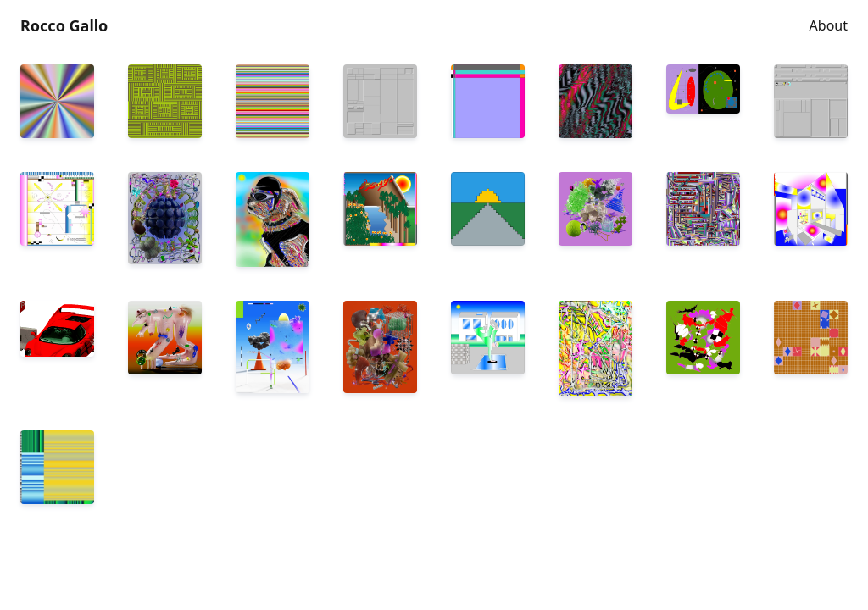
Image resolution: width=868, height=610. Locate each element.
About (829, 25)
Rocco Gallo (64, 25)
